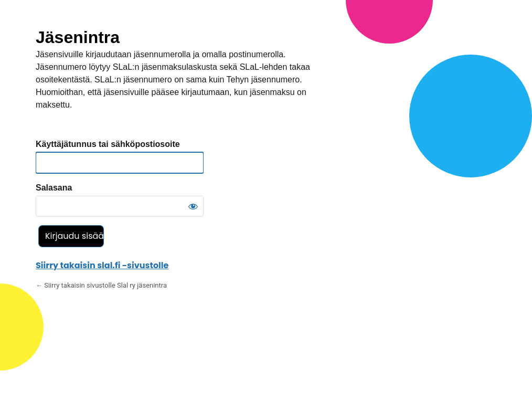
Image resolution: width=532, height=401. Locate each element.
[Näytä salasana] (193, 206)
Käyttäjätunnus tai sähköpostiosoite (108, 144)
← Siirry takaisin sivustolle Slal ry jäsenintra (101, 285)
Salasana (54, 188)
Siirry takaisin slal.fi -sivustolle (102, 265)
